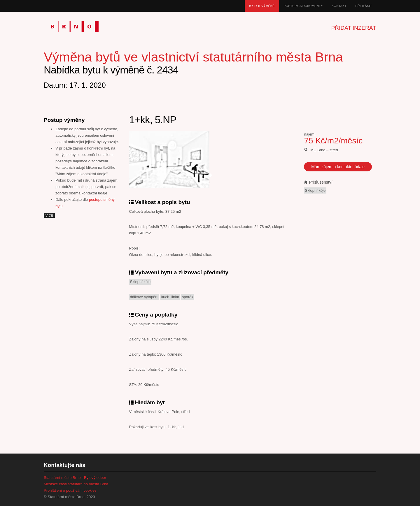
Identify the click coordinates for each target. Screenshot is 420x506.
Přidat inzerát (354, 28)
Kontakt (339, 6)
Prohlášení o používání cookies (70, 490)
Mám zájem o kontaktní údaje (338, 167)
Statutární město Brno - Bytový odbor (75, 478)
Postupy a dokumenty (303, 6)
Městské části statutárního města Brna (76, 484)
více (49, 215)
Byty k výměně (262, 6)
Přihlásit (364, 6)
